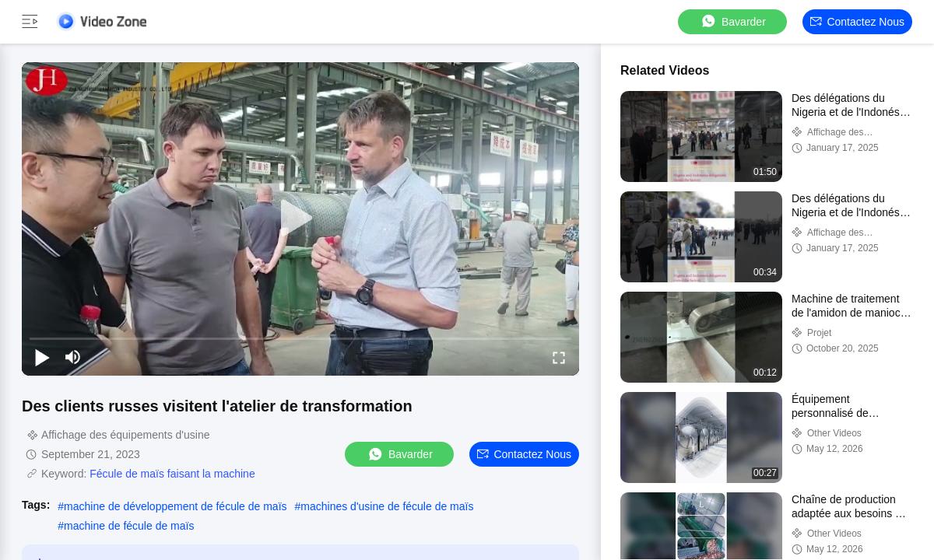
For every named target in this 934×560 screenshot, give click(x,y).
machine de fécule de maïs (129, 526)
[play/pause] (42, 357)
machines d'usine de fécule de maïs (387, 506)
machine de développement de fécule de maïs (175, 506)
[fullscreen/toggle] (559, 357)
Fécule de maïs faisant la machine (172, 474)
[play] (300, 219)
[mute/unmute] (73, 357)
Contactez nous (857, 22)
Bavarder (733, 21)
